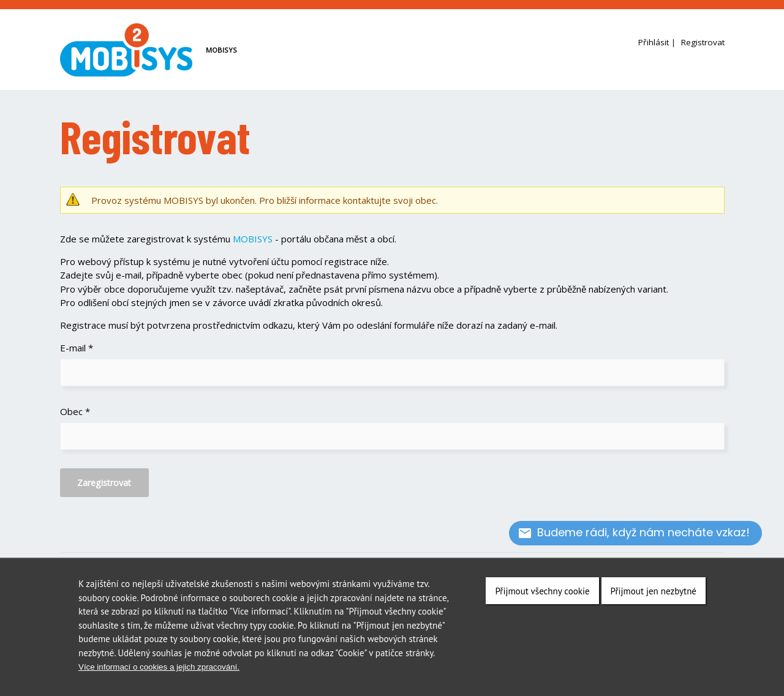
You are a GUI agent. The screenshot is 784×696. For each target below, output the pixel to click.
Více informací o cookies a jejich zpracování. (159, 667)
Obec (75, 411)
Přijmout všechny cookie (542, 591)
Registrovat (703, 42)
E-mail (77, 348)
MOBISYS (253, 239)
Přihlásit (654, 42)
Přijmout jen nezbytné (654, 591)
